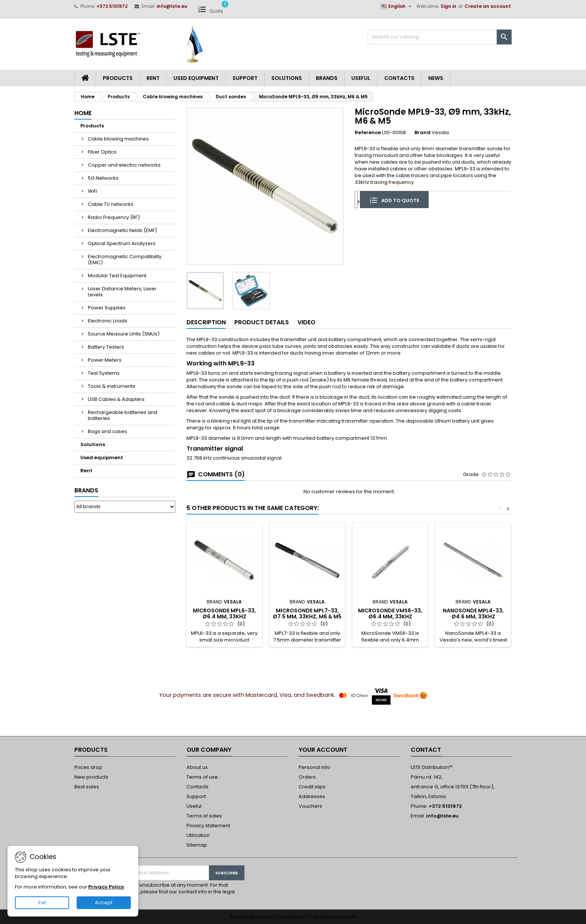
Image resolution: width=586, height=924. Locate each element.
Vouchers (310, 806)
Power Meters (105, 360)
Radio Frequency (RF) (114, 217)
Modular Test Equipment (117, 276)
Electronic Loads (108, 321)
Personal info (314, 767)
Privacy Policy (106, 887)
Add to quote (394, 200)
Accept (104, 903)
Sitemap (197, 845)
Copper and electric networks (124, 165)
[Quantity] (356, 199)
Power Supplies (107, 308)
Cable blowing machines (118, 139)
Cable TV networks (111, 204)
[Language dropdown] (397, 6)
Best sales (87, 787)
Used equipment (196, 78)
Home (83, 113)
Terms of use (202, 777)
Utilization (198, 835)
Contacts (399, 78)
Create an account (488, 6)
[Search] (440, 37)
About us (197, 767)
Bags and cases (107, 431)
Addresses (312, 796)
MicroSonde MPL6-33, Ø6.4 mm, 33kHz (224, 614)
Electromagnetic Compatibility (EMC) (125, 259)
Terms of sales (204, 816)
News (436, 78)
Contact (426, 750)
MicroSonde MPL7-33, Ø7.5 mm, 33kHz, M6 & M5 (307, 614)
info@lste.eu (172, 6)
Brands (327, 78)
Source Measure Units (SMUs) (124, 334)
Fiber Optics (102, 152)
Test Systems (104, 373)
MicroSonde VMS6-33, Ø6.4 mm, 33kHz (390, 614)
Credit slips (312, 787)
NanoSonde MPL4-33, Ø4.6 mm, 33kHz (473, 614)
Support (245, 78)
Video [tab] (306, 322)
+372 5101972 (112, 6)
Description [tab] (206, 322)
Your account (323, 750)
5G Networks (103, 178)
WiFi (92, 191)
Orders (307, 777)
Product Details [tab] (262, 322)
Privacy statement (208, 826)
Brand (422, 133)
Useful (361, 78)
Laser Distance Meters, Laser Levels (122, 292)
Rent (153, 78)
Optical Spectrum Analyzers (122, 243)
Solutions (287, 78)
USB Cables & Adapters (116, 399)
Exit (42, 903)
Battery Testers (106, 347)
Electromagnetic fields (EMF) (122, 230)
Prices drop (88, 767)
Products (118, 78)
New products (91, 777)
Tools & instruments (112, 386)
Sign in (448, 6)
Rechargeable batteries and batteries (123, 415)
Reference (368, 133)
